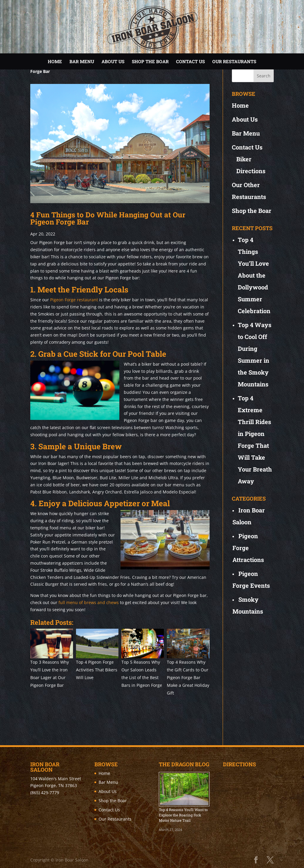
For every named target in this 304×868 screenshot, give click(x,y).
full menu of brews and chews (89, 602)
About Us (113, 61)
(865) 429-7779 (45, 793)
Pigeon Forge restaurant (74, 300)
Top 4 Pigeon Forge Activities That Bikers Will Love (97, 670)
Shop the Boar (150, 61)
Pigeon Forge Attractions (248, 548)
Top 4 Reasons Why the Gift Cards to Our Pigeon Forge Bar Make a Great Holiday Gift (188, 677)
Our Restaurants (234, 61)
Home (55, 61)
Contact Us (190, 61)
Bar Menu (82, 61)
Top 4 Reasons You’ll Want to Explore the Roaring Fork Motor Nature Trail (183, 815)
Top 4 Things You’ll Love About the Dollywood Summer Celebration (254, 275)
